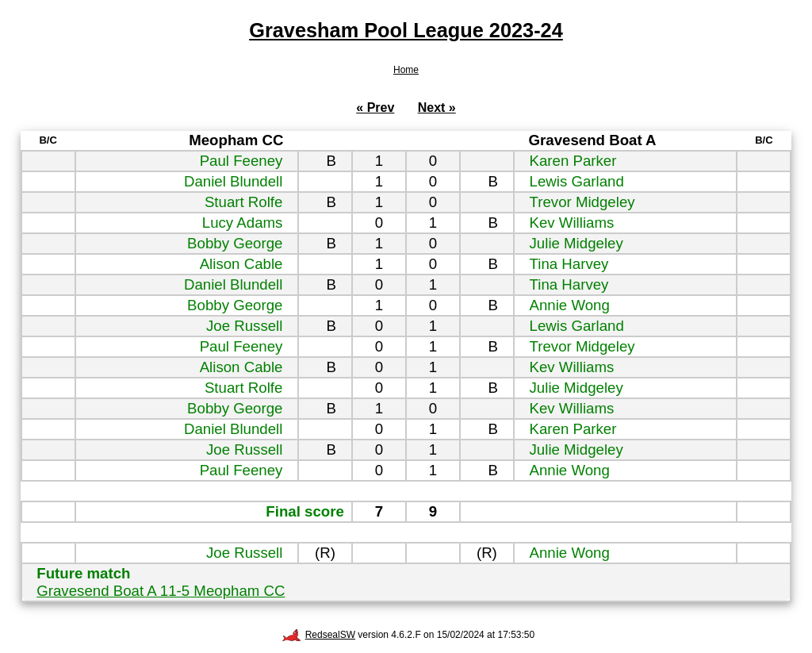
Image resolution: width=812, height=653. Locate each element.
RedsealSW (319, 635)
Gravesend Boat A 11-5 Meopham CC (161, 591)
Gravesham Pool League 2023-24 (406, 30)
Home (406, 70)
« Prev (375, 108)
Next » (437, 108)
